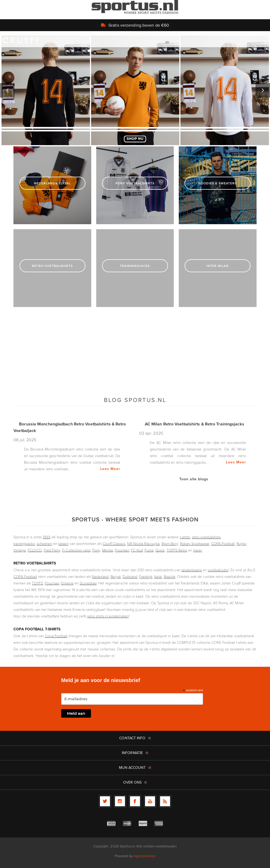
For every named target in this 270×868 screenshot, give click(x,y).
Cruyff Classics (114, 543)
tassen (63, 543)
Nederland (100, 576)
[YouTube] (150, 801)
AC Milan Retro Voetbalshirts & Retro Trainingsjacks (194, 424)
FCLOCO (35, 550)
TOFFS (37, 583)
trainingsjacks (24, 543)
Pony (96, 550)
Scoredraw (88, 583)
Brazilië (170, 576)
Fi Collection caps (76, 550)
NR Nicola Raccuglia (143, 543)
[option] (135, 90)
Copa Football (56, 636)
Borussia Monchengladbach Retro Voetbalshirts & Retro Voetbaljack (70, 427)
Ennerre (67, 583)
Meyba (108, 550)
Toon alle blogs (194, 479)
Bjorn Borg (170, 543)
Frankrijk (146, 576)
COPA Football (223, 543)
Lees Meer (110, 469)
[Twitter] (105, 801)
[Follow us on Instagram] (120, 801)
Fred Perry (52, 550)
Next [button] (263, 90)
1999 (46, 537)
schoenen (44, 543)
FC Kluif (137, 550)
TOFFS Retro (177, 550)
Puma (149, 550)
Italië (158, 576)
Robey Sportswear (195, 543)
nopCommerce (144, 856)
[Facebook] (135, 801)
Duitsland (130, 576)
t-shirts (185, 537)
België (116, 576)
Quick (160, 550)
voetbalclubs (218, 570)
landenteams (192, 570)
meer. (198, 550)
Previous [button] (7, 90)
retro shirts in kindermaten (108, 616)
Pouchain (122, 550)
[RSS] (165, 801)
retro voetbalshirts (206, 537)
